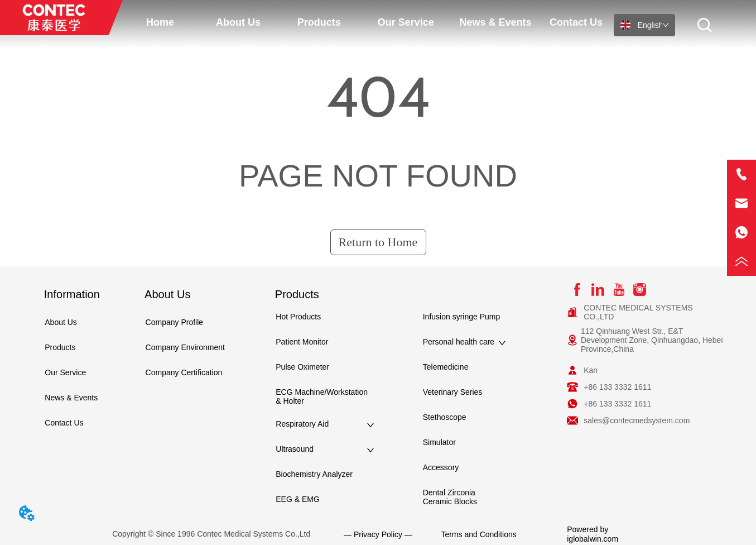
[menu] (368, 22)
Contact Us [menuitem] (576, 22)
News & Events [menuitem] (496, 22)
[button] (238, 23)
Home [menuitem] (160, 22)
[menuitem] (238, 22)
